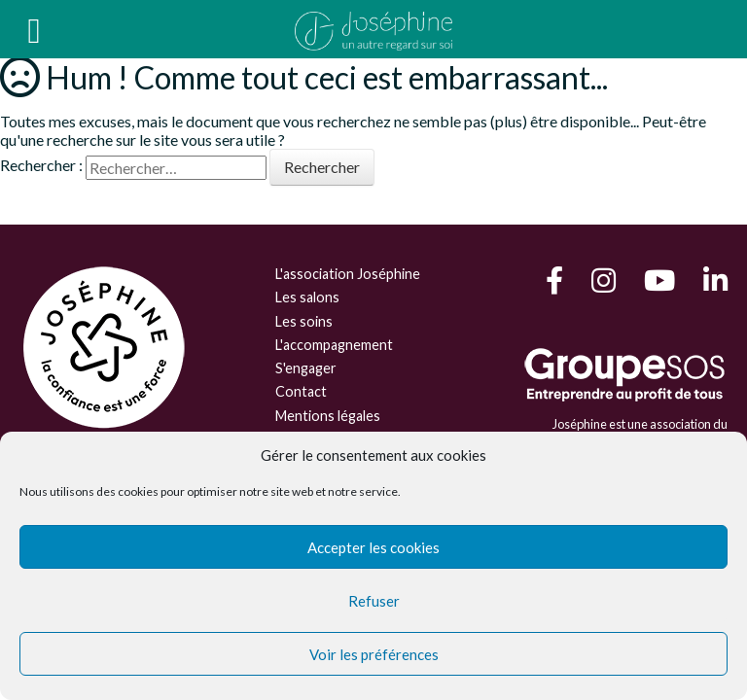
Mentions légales (328, 416)
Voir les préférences (374, 654)
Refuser (374, 601)
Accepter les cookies (373, 547)
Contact (301, 391)
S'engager (306, 368)
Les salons (307, 297)
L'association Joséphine (348, 274)
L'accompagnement (334, 345)
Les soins (304, 321)
